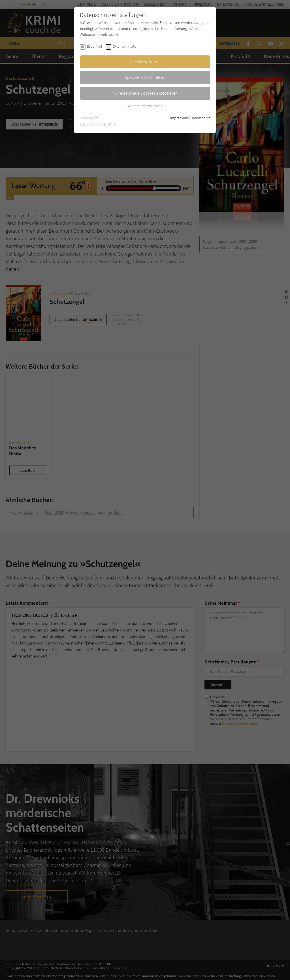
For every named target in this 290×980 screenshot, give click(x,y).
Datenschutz (200, 118)
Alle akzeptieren (145, 62)
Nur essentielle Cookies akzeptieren (145, 93)
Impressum (179, 118)
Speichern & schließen (145, 77)
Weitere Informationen (145, 106)
